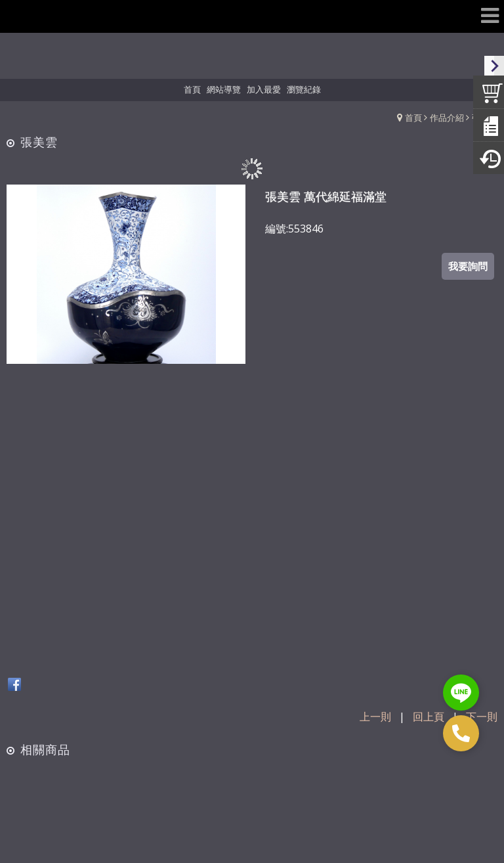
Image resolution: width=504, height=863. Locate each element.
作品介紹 (447, 118)
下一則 (482, 717)
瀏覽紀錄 (304, 89)
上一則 (375, 717)
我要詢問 (468, 266)
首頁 (413, 118)
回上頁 (429, 717)
